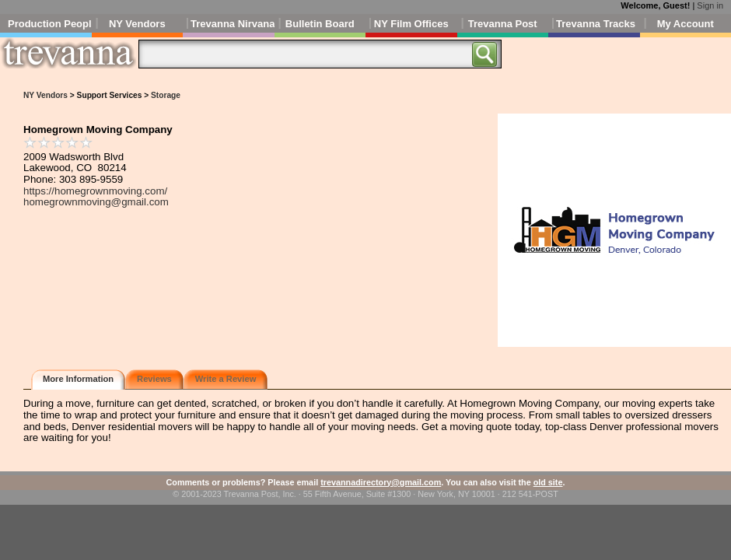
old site (548, 482)
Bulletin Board (320, 24)
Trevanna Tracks (596, 24)
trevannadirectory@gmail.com (381, 482)
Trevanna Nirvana (233, 24)
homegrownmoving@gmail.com (96, 202)
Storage (166, 95)
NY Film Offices (411, 24)
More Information (78, 379)
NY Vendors (137, 24)
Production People (50, 24)
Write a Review (226, 379)
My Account (686, 24)
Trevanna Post (503, 24)
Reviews (154, 379)
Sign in (710, 5)
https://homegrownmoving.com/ (95, 191)
